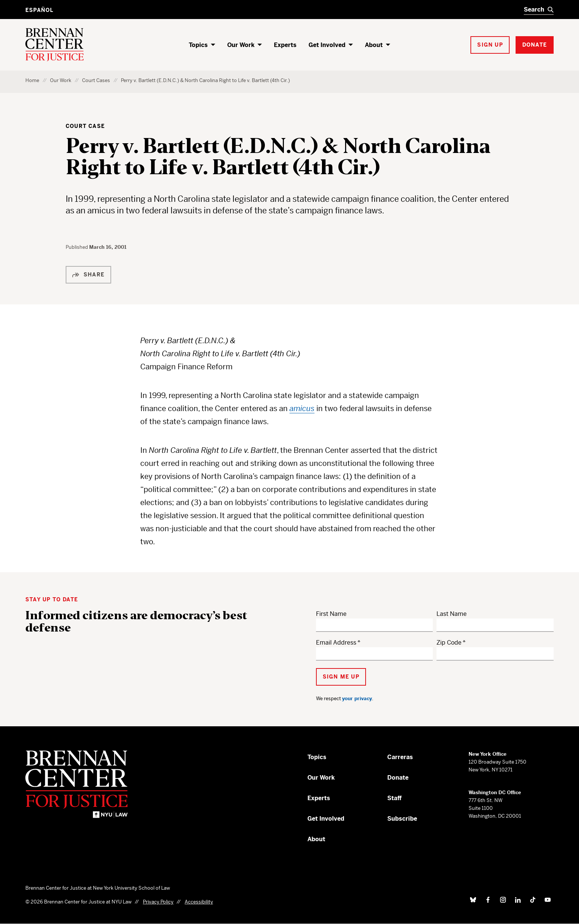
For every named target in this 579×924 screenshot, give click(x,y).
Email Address (336, 643)
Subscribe (402, 819)
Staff (395, 798)
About (374, 45)
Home (32, 80)
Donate (398, 778)
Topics (198, 45)
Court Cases (96, 80)
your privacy (357, 699)
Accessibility (199, 902)
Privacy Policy (158, 902)
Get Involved (327, 45)
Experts (285, 45)
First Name (331, 614)
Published (77, 247)
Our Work (241, 45)
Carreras (400, 757)
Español (39, 10)
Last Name (452, 614)
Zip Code (449, 643)
